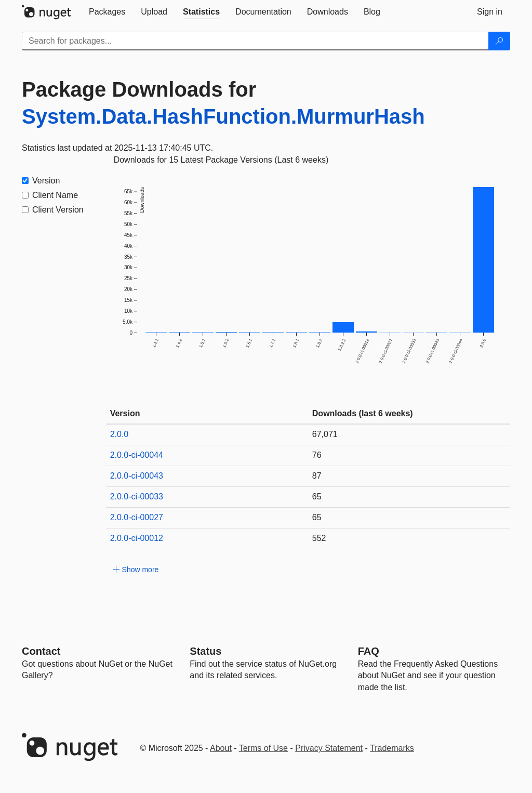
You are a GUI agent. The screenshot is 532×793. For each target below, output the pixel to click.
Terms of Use (263, 748)
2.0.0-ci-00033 (137, 497)
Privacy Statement (329, 748)
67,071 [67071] (325, 434)
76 (317, 455)
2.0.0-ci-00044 (137, 455)
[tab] (107, 12)
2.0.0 (119, 434)
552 (319, 538)
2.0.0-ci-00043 (137, 476)
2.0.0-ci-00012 (137, 538)
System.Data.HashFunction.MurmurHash (223, 116)
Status (205, 651)
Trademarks (392, 748)
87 (317, 476)
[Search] (499, 41)
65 (317, 497)
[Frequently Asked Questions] (369, 651)
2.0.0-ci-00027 (137, 517)
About (221, 748)
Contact (41, 651)
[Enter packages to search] (255, 41)
